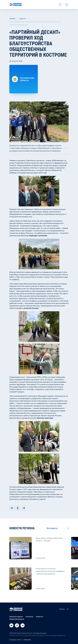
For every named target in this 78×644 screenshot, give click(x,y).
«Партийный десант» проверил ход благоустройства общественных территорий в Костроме (35, 23)
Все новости (52, 528)
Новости (23, 19)
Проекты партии (16, 617)
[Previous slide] (64, 148)
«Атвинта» (27, 640)
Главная (12, 19)
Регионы (29, 617)
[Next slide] (68, 148)
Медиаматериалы (17, 619)
